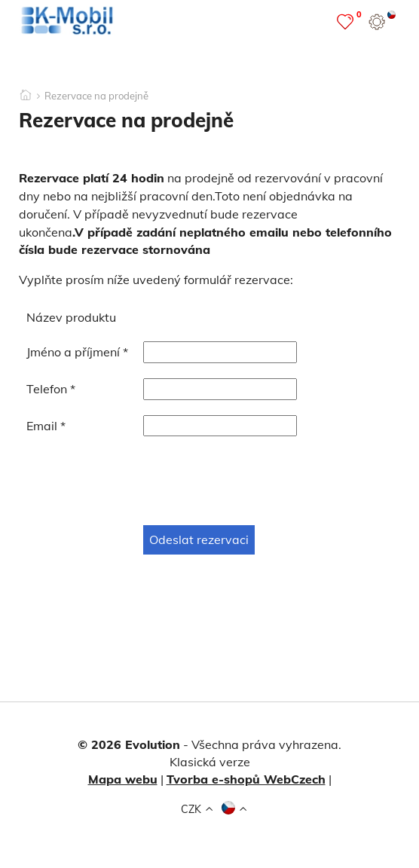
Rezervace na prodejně (96, 96)
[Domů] (26, 90)
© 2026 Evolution (129, 744)
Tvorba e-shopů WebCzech (246, 779)
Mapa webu (123, 779)
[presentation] (141, 481)
